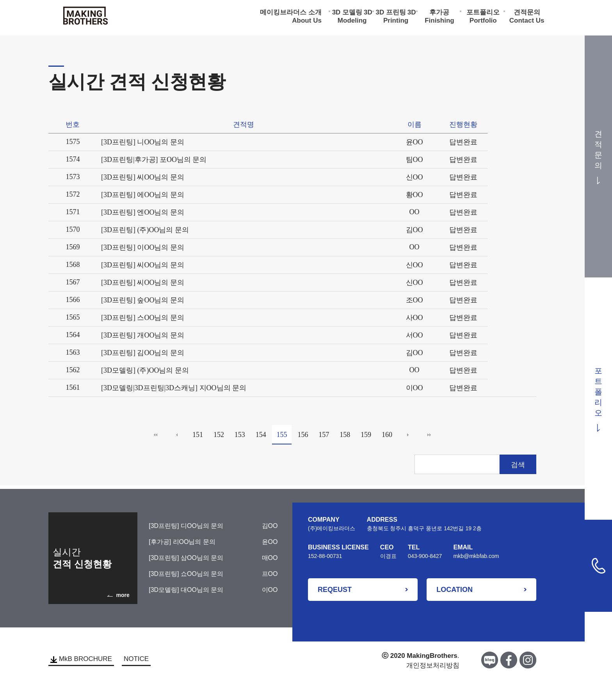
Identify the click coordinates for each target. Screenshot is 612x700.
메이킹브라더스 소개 (291, 14)
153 (240, 435)
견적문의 (527, 14)
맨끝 (429, 435)
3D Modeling (355, 18)
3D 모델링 (347, 14)
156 (303, 435)
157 (324, 435)
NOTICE (136, 659)
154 (261, 435)
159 (366, 435)
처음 (156, 435)
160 (387, 435)
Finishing (439, 22)
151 (198, 435)
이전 (177, 435)
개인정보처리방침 (433, 665)
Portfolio (483, 22)
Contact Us (527, 22)
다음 (408, 435)
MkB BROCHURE (81, 659)
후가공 (439, 14)
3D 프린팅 (391, 14)
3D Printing (400, 18)
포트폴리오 (483, 14)
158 (345, 435)
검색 (518, 465)
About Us (307, 22)
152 (219, 435)
